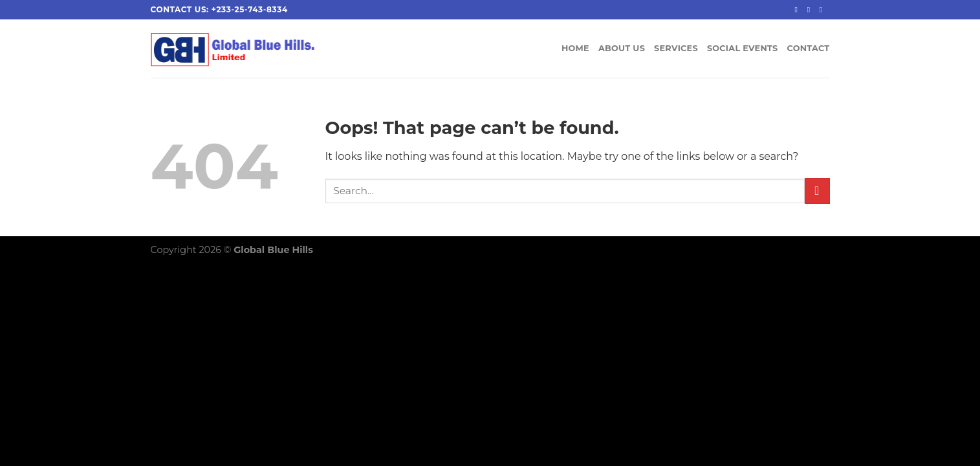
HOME (575, 48)
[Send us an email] (823, 10)
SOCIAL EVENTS (743, 48)
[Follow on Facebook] (798, 10)
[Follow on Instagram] (811, 10)
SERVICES (676, 48)
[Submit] (817, 191)
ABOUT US (622, 48)
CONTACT (809, 48)
